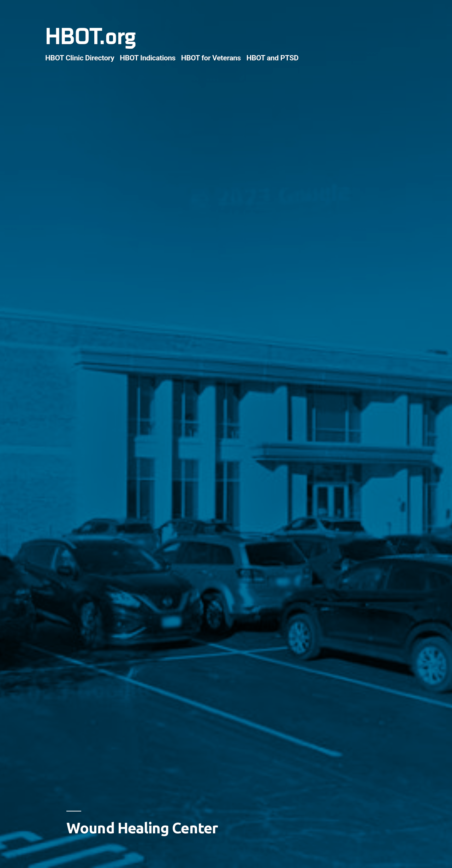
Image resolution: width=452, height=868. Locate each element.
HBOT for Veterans (211, 58)
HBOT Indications (148, 58)
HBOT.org (90, 37)
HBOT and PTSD (272, 58)
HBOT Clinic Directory (80, 58)
